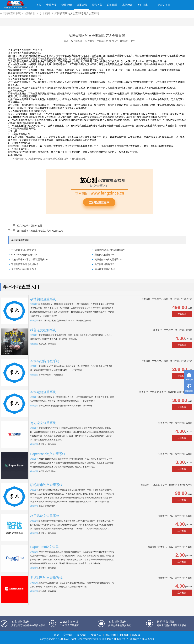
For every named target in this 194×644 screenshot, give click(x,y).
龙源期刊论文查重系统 (46, 578)
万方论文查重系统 (43, 423)
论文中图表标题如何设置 (30, 226)
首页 (39, 5)
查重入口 (96, 635)
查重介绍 (67, 5)
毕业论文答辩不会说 (105, 269)
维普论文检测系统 (43, 330)
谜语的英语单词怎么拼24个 (25, 264)
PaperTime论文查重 (45, 547)
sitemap (124, 635)
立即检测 (182, 314)
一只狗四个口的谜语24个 (24, 250)
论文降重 (112, 5)
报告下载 (97, 5)
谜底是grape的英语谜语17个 (109, 259)
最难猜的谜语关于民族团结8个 (110, 250)
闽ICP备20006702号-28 (116, 639)
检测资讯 (30, 13)
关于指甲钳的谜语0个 (105, 264)
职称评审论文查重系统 (46, 485)
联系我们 (82, 635)
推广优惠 (143, 5)
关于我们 (68, 635)
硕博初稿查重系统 (43, 299)
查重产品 (51, 5)
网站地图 (111, 635)
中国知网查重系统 (10, 13)
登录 (160, 5)
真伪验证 (127, 5)
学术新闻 (45, 13)
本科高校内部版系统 (45, 361)
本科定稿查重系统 (43, 392)
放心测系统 (76, 41)
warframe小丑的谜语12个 (24, 255)
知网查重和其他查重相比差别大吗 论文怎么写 (40, 231)
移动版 (136, 635)
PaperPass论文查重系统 (48, 454)
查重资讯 (82, 5)
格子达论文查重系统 (45, 516)
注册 (167, 5)
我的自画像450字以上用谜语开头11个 (30, 259)
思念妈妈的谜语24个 (105, 255)
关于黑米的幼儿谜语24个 (24, 269)
